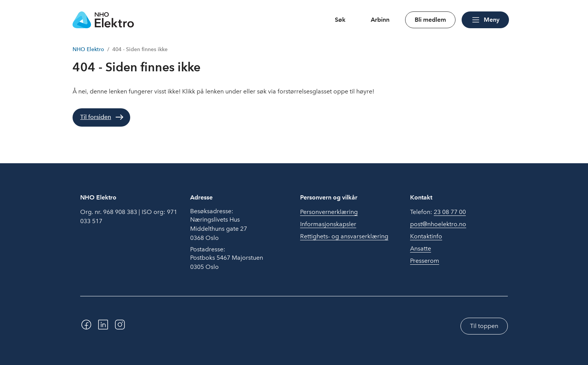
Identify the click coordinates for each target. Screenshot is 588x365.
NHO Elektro (88, 49)
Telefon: (438, 212)
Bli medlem (430, 20)
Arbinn (380, 20)
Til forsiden (96, 117)
